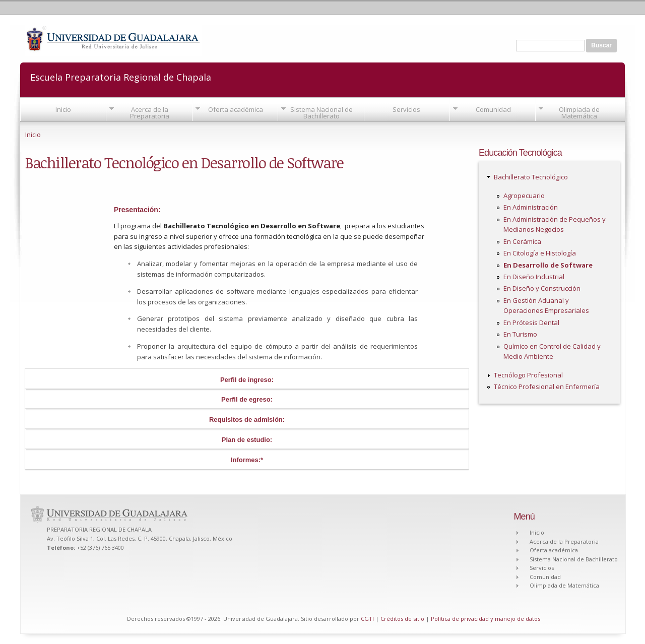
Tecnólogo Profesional (528, 375)
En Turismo (520, 334)
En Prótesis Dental (531, 323)
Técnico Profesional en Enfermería (547, 387)
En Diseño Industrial (534, 277)
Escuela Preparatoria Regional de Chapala (121, 76)
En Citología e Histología (540, 253)
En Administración (531, 207)
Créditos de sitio (402, 619)
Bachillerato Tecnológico (531, 177)
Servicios (406, 109)
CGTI (367, 619)
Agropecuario (524, 196)
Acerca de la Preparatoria (150, 113)
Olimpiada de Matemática (579, 113)
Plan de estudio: (247, 440)
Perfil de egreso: (247, 399)
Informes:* (247, 460)
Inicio (63, 109)
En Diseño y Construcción (542, 288)
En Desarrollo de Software (548, 265)
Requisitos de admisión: (247, 420)
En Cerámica (522, 241)
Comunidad (493, 109)
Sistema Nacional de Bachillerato (321, 113)
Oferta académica (236, 109)
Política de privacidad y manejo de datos (486, 619)
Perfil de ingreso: (247, 380)
